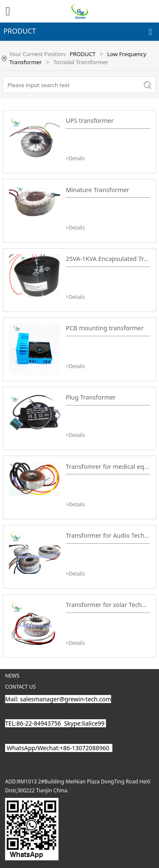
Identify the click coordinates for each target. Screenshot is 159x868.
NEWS (12, 676)
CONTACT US (20, 687)
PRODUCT (82, 54)
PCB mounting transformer (105, 328)
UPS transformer (90, 121)
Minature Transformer (98, 190)
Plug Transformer (91, 397)
